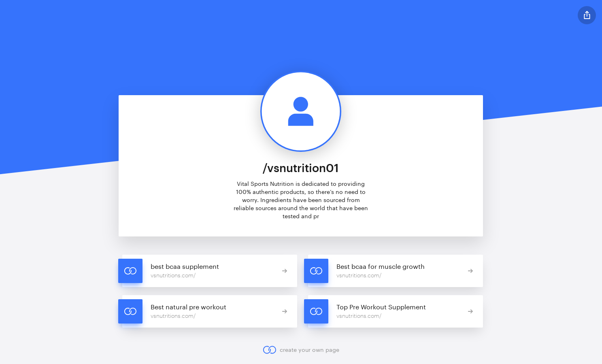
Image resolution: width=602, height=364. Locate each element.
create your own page (301, 350)
